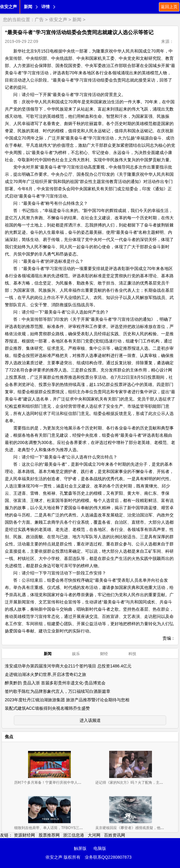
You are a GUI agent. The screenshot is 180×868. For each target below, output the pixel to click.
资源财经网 (24, 835)
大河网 (94, 835)
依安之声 (8, 7)
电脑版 (100, 848)
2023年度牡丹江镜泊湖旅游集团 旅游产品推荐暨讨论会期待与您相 (67, 700)
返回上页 (169, 7)
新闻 (28, 7)
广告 (39, 19)
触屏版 (80, 848)
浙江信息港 (74, 835)
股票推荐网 (49, 835)
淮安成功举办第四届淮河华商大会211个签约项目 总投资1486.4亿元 (68, 666)
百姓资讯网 (115, 835)
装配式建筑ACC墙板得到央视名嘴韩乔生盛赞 (47, 708)
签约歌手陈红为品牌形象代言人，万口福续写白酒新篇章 (58, 691)
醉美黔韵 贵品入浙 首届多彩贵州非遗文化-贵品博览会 (55, 683)
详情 (46, 7)
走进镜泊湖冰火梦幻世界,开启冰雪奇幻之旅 (46, 674)
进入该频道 (90, 720)
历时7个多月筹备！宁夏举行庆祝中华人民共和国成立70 (59, 783)
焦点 (9, 737)
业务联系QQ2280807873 (108, 857)
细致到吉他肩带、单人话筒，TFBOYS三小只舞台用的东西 (61, 828)
